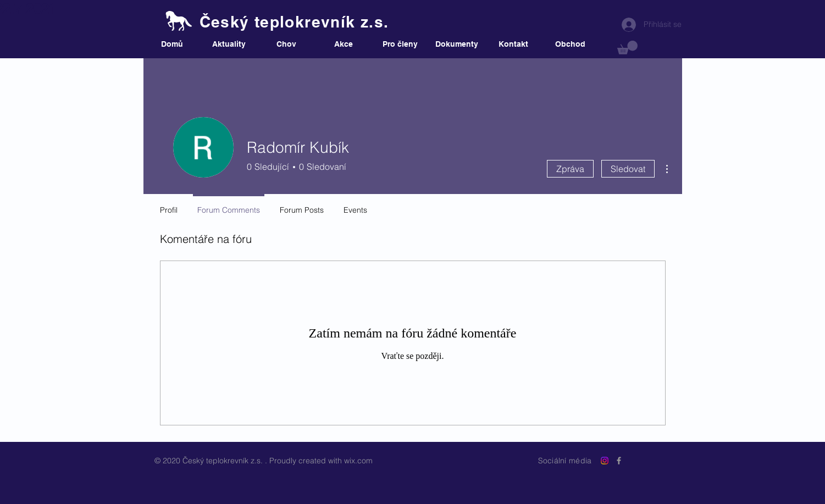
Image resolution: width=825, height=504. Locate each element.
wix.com (358, 461)
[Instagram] (605, 461)
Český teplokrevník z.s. (294, 22)
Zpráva (570, 169)
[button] (627, 48)
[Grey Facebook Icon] (619, 461)
